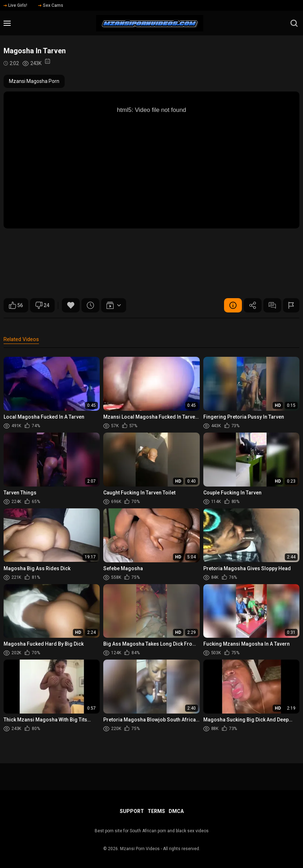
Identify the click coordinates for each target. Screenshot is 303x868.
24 (42, 305)
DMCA (176, 811)
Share (253, 305)
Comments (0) (272, 305)
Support (132, 811)
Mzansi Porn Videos (140, 849)
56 (16, 305)
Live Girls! (15, 5)
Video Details (233, 305)
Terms (156, 811)
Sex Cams (51, 5)
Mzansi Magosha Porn (34, 81)
